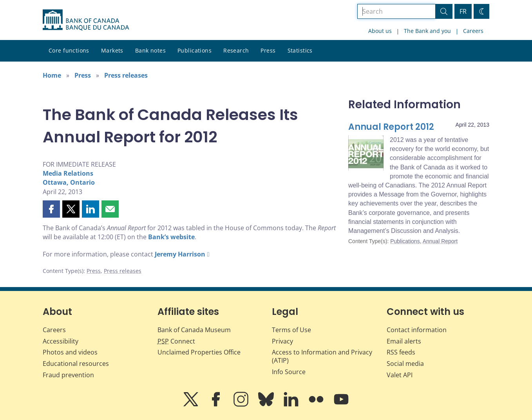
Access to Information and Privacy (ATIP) (322, 356)
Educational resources (76, 364)
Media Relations (68, 173)
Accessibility (61, 341)
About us (380, 31)
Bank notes (150, 50)
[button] (51, 209)
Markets (112, 50)
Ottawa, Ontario (69, 182)
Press (268, 50)
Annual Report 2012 (391, 127)
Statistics (300, 50)
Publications (195, 50)
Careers (473, 31)
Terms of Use (291, 330)
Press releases (126, 75)
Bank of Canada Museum (194, 330)
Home (52, 75)
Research (236, 50)
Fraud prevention (68, 375)
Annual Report (440, 241)
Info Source (289, 372)
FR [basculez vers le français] (463, 11)
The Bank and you (427, 31)
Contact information (417, 330)
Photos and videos (70, 352)
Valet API (400, 375)
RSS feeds (401, 352)
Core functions (69, 50)
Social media (405, 364)
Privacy (282, 341)
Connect (176, 341)
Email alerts (404, 341)
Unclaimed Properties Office (199, 352)
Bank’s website (171, 237)
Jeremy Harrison (180, 254)
